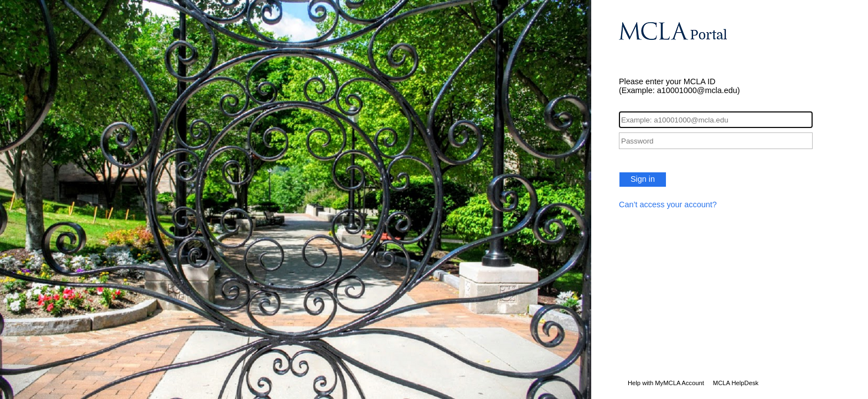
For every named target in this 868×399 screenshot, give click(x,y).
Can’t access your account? (668, 204)
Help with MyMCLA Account (666, 383)
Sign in (643, 179)
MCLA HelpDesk (736, 383)
